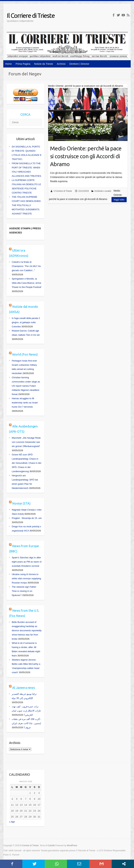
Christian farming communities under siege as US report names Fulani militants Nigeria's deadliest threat (26, 386)
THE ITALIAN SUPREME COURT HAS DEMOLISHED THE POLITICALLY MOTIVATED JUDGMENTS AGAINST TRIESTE (26, 205)
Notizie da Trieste (44, 64)
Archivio (61, 64)
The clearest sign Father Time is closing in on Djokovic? (24, 591)
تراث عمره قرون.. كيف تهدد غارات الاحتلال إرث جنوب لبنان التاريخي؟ (26, 711)
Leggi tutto (119, 200)
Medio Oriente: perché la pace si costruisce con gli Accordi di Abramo (86, 156)
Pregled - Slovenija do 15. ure (27, 518)
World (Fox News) (25, 354)
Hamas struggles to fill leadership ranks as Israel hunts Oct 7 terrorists (25, 403)
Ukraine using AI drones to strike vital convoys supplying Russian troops (26, 578)
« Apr (12, 822)
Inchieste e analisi (103, 191)
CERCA (25, 114)
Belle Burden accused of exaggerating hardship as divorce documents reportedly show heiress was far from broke (27, 630)
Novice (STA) (21, 503)
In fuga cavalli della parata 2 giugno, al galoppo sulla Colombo (26, 322)
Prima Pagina (23, 64)
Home (8, 64)
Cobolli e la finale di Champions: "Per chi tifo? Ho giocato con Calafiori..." (26, 266)
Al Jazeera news (24, 688)
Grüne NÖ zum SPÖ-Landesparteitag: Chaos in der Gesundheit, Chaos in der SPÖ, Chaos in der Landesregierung (27, 463)
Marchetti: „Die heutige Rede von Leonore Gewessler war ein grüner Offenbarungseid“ (26, 442)
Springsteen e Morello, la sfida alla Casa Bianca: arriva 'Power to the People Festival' (27, 283)
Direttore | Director (79, 64)
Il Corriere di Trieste (31, 15)
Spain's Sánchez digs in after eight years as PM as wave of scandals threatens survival (27, 562)
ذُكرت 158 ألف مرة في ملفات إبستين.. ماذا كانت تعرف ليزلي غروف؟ (26, 723)
